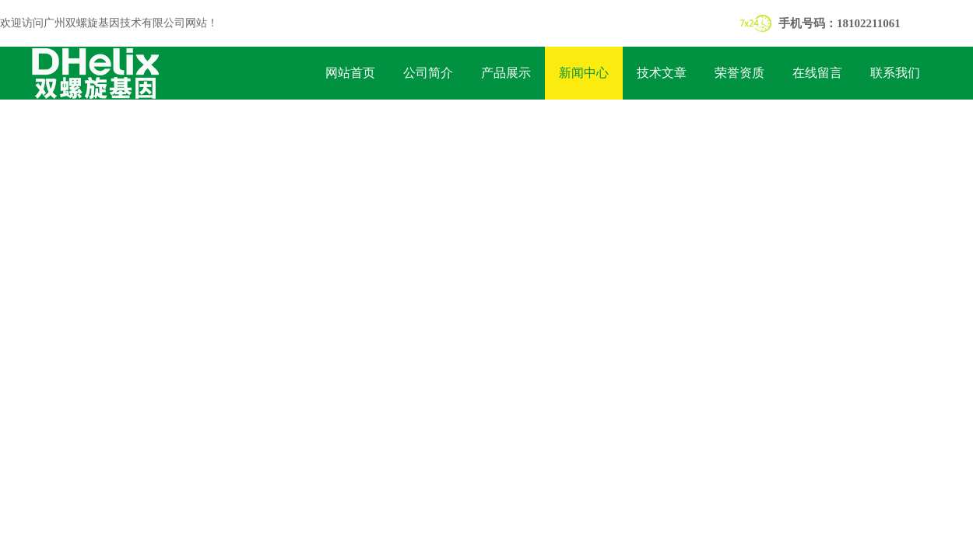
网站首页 (350, 73)
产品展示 (506, 73)
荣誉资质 (739, 73)
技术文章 (662, 73)
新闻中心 (584, 73)
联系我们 (895, 73)
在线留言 (817, 73)
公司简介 (428, 73)
